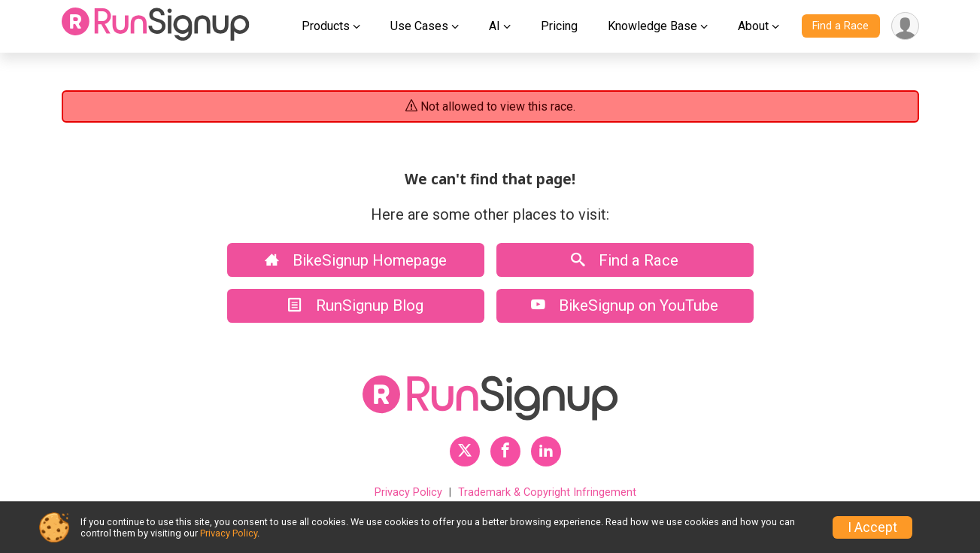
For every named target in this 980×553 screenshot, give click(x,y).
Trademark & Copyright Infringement (547, 492)
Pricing (559, 26)
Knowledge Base (652, 26)
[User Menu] (905, 26)
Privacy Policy (408, 492)
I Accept (872, 527)
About (753, 26)
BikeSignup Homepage (356, 260)
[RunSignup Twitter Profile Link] (465, 451)
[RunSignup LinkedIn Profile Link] (546, 451)
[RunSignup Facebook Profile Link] (505, 451)
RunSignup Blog (356, 305)
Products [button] (326, 26)
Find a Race (840, 26)
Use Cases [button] (419, 26)
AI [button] (495, 26)
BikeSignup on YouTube (625, 305)
